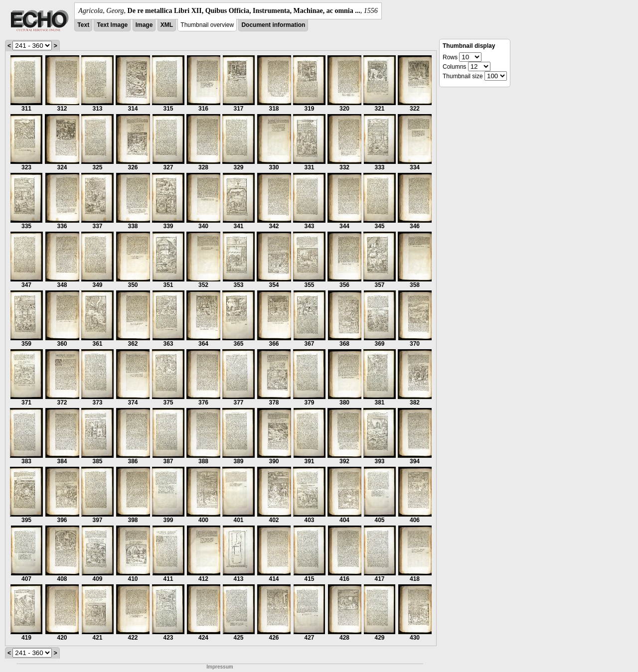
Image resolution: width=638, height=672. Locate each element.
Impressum (220, 667)
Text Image (112, 25)
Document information (273, 25)
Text (83, 25)
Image (144, 25)
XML (167, 25)
